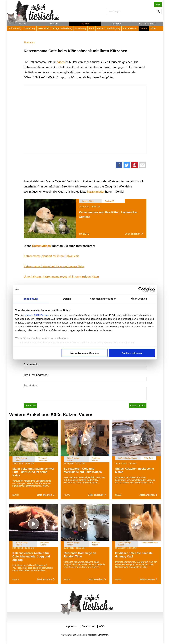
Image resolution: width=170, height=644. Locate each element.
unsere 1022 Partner (37, 315)
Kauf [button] (92, 28)
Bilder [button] (153, 28)
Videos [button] (144, 28)
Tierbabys (29, 43)
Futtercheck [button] (148, 24)
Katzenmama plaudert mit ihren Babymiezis (52, 256)
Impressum (72, 626)
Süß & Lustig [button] (15, 28)
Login (158, 4)
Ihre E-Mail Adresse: (36, 375)
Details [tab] (67, 299)
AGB (102, 626)
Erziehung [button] (30, 28)
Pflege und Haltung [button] (62, 28)
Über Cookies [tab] (139, 299)
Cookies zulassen (132, 353)
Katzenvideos (41, 246)
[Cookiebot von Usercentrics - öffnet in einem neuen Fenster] (141, 289)
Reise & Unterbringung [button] (109, 28)
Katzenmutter (96, 192)
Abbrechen (30, 406)
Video (61, 62)
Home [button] (22, 24)
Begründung (31, 386)
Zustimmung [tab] (31, 299)
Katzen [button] (85, 24)
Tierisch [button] (116, 24)
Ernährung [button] (81, 28)
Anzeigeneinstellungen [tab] (103, 299)
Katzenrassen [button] (130, 28)
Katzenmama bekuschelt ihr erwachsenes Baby (54, 266)
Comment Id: (31, 364)
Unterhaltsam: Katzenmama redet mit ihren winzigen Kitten (61, 277)
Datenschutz (89, 626)
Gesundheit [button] (44, 28)
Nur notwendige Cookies (84, 353)
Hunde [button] (54, 24)
